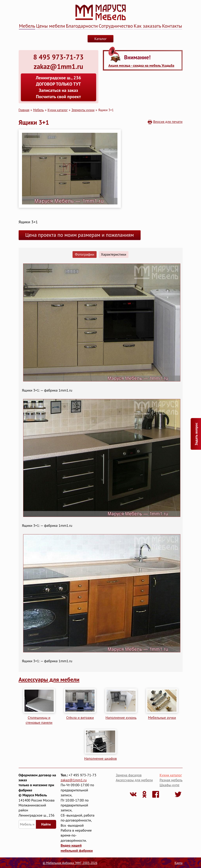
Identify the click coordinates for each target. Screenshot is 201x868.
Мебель (27, 26)
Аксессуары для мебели (49, 679)
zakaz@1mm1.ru (74, 780)
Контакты (172, 26)
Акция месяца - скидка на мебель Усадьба (141, 65)
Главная (24, 110)
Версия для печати (168, 122)
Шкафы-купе (169, 785)
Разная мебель (171, 780)
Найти (46, 824)
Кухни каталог (58, 110)
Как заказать (147, 26)
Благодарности (82, 26)
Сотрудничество (116, 26)
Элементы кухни (83, 110)
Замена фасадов (129, 775)
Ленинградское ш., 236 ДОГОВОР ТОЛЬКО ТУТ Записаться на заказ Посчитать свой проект (58, 87)
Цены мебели (51, 26)
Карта (178, 863)
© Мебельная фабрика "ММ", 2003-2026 (70, 863)
